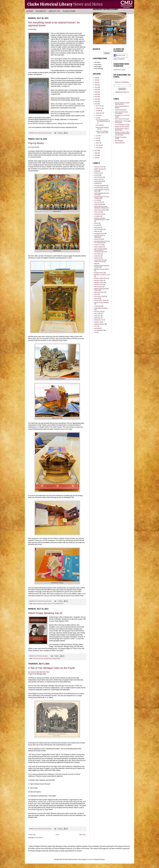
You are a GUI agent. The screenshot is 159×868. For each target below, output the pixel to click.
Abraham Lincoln (99, 167)
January (98, 148)
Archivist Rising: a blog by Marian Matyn (122, 129)
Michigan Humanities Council (102, 275)
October (98, 111)
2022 (96, 85)
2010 (96, 158)
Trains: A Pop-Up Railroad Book (55, 604)
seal (95, 332)
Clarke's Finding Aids (121, 110)
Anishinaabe (98, 173)
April (97, 140)
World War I (97, 316)
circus (96, 326)
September (99, 113)
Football (96, 225)
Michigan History (56, 658)
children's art (98, 322)
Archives (97, 175)
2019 (96, 92)
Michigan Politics (99, 280)
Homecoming (98, 239)
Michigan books (48, 658)
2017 (96, 97)
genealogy (97, 328)
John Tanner (98, 254)
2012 (96, 153)
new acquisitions (99, 330)
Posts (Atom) (39, 838)
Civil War (97, 200)
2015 (96, 101)
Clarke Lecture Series (38, 658)
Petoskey (97, 298)
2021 (96, 87)
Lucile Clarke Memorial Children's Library (100, 261)
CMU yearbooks (99, 181)
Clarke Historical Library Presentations (122, 113)
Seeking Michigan (120, 143)
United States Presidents (101, 308)
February (99, 145)
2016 (96, 99)
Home (30, 11)
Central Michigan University (122, 125)
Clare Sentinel (98, 202)
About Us (54, 11)
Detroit (96, 223)
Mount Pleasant (98, 287)
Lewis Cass (97, 256)
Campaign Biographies (100, 185)
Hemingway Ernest (99, 234)
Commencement (99, 214)
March (98, 143)
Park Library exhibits (100, 296)
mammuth (90, 859)
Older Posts (82, 835)
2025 (96, 78)
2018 (96, 94)
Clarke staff (97, 212)
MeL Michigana (119, 141)
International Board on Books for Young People (102, 242)
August (98, 115)
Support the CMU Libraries (122, 127)
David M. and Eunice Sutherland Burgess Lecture (102, 219)
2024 (96, 80)
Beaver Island (98, 179)
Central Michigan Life (100, 187)
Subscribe (69, 11)
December (99, 106)
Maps (96, 264)
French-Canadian (99, 229)
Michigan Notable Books (101, 278)
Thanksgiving (98, 306)
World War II (98, 318)
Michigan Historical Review (102, 269)
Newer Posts (32, 835)
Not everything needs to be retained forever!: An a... (103, 121)
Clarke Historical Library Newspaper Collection (101, 207)
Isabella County (98, 245)
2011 (96, 155)
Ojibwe (96, 294)
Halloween (97, 231)
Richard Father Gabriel (100, 300)
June (98, 136)
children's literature (37, 604)
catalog (46, 596)
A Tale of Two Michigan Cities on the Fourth (51, 668)
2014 (96, 104)
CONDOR (97, 183)
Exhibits (41, 11)
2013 (96, 151)
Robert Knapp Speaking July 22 (45, 613)
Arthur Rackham (99, 177)
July (97, 118)
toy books (45, 604)
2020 (96, 90)
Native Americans (99, 292)
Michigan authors (99, 282)
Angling (96, 171)
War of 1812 (98, 314)
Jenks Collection (99, 247)
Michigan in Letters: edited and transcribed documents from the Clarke (122, 134)
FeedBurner (126, 92)
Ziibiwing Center (99, 320)
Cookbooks (97, 216)
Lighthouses (98, 258)
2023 (96, 82)
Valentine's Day (98, 312)
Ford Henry (97, 227)
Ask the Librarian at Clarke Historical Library (122, 103)
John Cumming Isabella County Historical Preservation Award (101, 250)
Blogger (103, 859)
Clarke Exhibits (98, 204)
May (97, 138)
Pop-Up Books (36, 143)
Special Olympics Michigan (102, 302)
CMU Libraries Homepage (122, 119)
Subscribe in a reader (120, 70)
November (99, 108)
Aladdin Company (99, 169)
